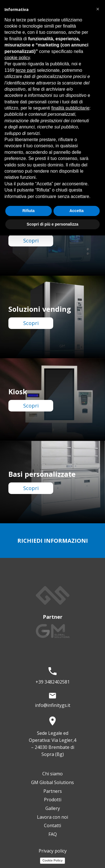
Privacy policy (53, 851)
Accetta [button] (77, 211)
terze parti (26, 70)
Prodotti (53, 800)
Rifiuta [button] (29, 211)
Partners (53, 791)
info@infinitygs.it (53, 705)
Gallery (53, 808)
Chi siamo (53, 774)
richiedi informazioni (53, 541)
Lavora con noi (53, 817)
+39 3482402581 (53, 682)
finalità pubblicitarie (70, 108)
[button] (98, 9)
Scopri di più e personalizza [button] (52, 224)
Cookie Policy (52, 860)
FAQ (53, 834)
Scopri (31, 241)
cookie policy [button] (17, 58)
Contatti (53, 825)
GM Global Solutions (53, 782)
